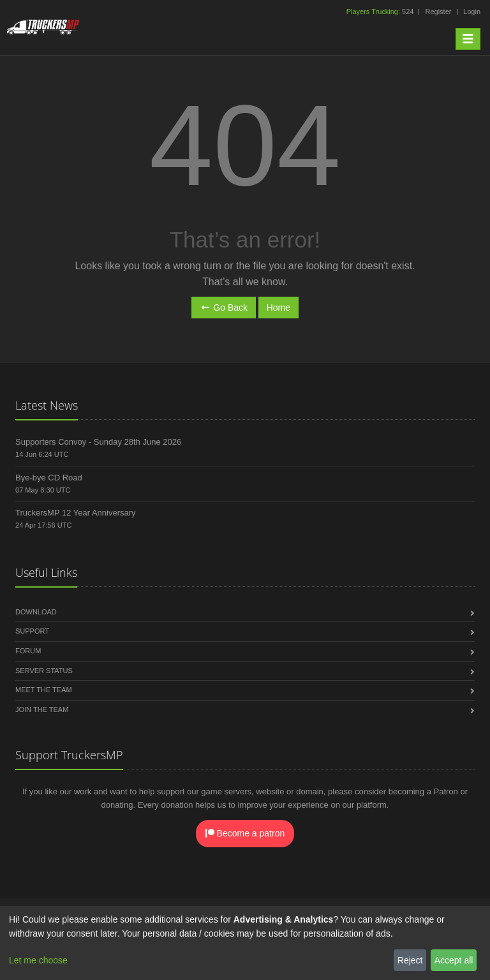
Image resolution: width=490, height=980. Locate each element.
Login (472, 11)
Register (438, 11)
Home (278, 308)
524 (381, 11)
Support (32, 631)
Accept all (454, 960)
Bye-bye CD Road (49, 478)
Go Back (224, 308)
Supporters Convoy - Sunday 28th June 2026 (98, 442)
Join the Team (42, 709)
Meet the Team (44, 690)
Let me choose (38, 960)
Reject (410, 960)
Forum (28, 651)
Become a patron (245, 833)
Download (36, 612)
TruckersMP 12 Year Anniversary (76, 513)
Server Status (44, 671)
